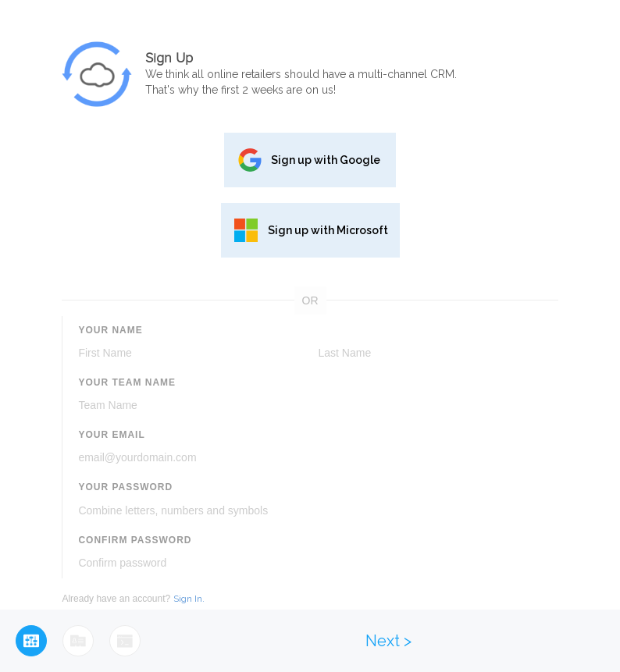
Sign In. (189, 599)
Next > (388, 641)
